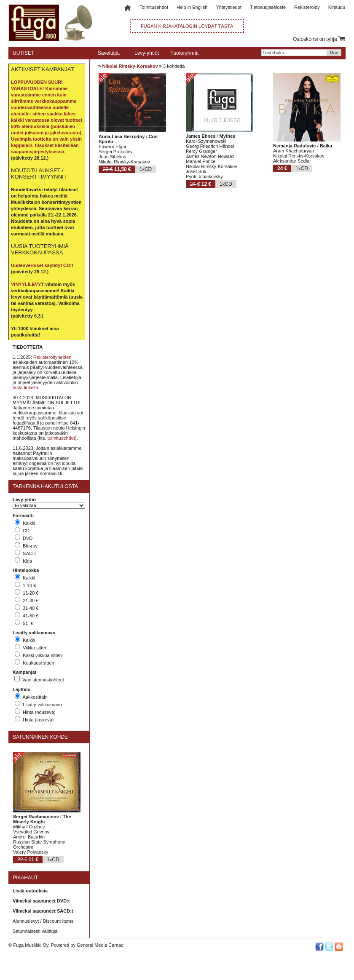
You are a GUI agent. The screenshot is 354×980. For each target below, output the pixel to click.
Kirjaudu (337, 7)
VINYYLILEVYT (27, 284)
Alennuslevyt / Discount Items (43, 921)
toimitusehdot (61, 438)
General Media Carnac (100, 945)
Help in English (192, 7)
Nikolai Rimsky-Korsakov (130, 66)
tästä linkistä (25, 387)
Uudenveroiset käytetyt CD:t (42, 265)
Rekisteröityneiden (52, 357)
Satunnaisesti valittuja (35, 931)
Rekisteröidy (307, 7)
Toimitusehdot (154, 7)
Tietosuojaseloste (268, 7)
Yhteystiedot (229, 7)
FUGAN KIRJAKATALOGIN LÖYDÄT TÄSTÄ (187, 26)
